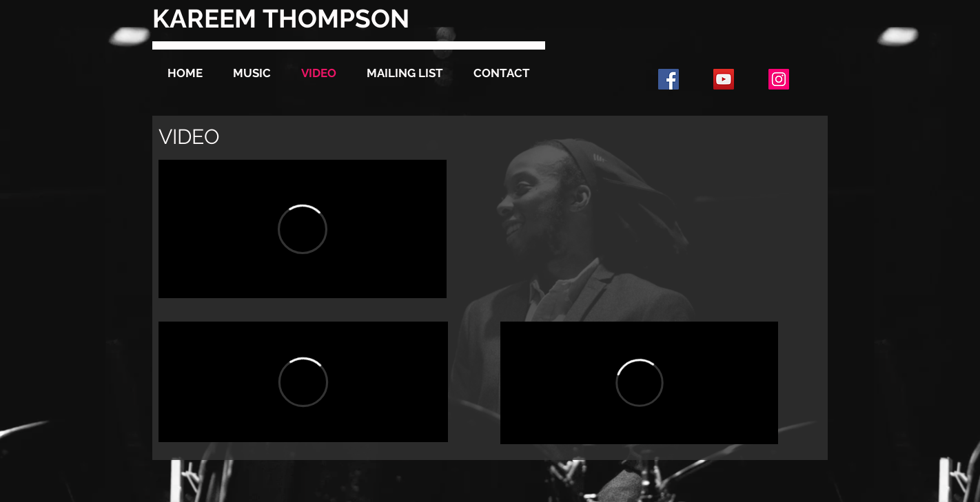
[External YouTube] (639, 229)
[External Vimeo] (303, 229)
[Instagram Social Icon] (779, 79)
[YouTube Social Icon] (724, 79)
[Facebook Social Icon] (668, 79)
